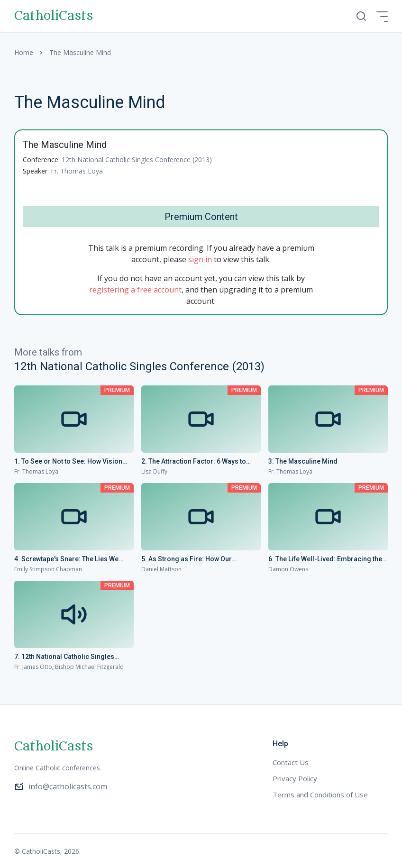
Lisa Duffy (154, 471)
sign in (200, 259)
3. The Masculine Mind (303, 461)
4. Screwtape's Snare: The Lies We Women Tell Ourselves (66, 559)
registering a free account (135, 290)
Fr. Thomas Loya (77, 171)
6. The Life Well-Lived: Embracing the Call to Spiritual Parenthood (325, 559)
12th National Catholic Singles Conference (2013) (137, 160)
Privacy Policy (295, 778)
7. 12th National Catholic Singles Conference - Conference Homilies (69, 657)
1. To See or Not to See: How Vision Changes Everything (68, 462)
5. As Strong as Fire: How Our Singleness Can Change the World (194, 559)
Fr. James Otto (33, 667)
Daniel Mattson (161, 569)
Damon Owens (288, 569)
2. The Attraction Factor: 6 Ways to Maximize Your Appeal (194, 462)
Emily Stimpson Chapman (48, 569)
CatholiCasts (54, 16)
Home (24, 52)
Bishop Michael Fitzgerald (89, 667)
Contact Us (291, 762)
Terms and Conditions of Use (320, 795)
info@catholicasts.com (61, 786)
